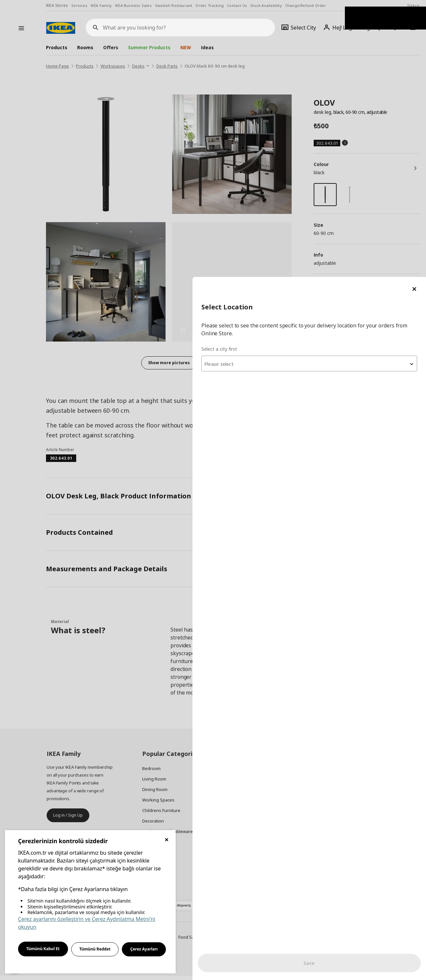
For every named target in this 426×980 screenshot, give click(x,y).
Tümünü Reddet (95, 949)
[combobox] (347, 87)
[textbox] (347, 87)
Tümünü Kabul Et (43, 949)
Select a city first (295, 72)
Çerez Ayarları (144, 949)
